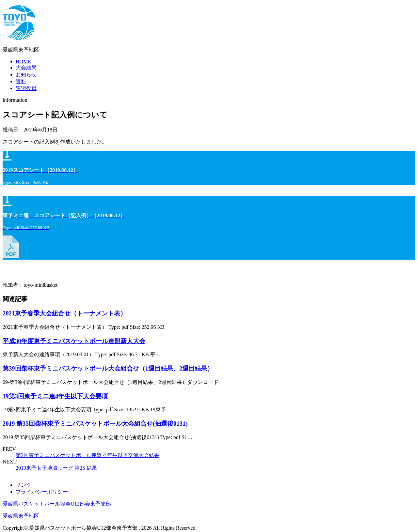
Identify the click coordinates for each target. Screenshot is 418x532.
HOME (23, 61)
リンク (24, 485)
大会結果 (26, 68)
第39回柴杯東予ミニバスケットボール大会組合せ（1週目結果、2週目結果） (108, 368)
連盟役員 (26, 88)
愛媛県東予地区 (21, 516)
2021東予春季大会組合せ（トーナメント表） (64, 313)
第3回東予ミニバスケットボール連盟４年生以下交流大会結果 (88, 455)
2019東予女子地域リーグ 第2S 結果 (56, 468)
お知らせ (26, 75)
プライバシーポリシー (42, 492)
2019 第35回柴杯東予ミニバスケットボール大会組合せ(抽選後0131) (95, 424)
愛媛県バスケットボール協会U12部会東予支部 (57, 504)
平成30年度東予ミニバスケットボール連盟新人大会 (74, 341)
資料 (21, 81)
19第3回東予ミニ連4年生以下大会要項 (55, 396)
